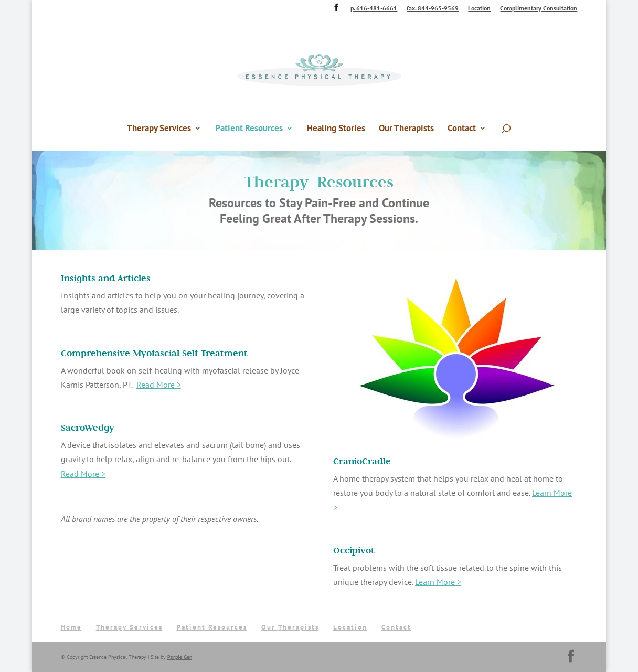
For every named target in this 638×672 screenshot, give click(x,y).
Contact (462, 129)
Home (71, 627)
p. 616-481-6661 (374, 9)
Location (479, 9)
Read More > (159, 385)
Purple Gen (180, 657)
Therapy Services (159, 129)
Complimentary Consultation (539, 9)
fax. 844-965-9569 (433, 9)
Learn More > (438, 582)
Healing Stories (336, 129)
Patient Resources (249, 129)
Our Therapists (406, 129)
